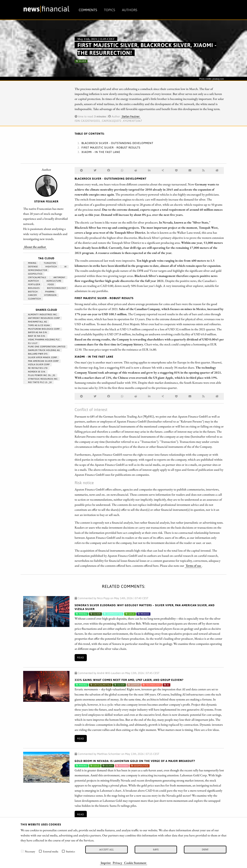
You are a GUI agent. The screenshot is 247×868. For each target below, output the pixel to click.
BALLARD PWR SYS (36, 354)
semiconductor (36, 270)
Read (81, 658)
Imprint (106, 863)
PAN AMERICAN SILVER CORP (42, 361)
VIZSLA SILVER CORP (37, 364)
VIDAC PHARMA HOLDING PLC (42, 340)
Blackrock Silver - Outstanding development (117, 143)
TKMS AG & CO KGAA (37, 325)
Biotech (31, 292)
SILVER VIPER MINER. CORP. (41, 357)
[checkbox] (22, 851)
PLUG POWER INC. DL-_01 (40, 375)
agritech (32, 281)
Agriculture (52, 281)
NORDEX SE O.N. (35, 372)
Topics (110, 10)
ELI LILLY (31, 343)
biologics (32, 288)
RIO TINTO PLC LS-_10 (38, 382)
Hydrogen (49, 295)
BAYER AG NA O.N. (36, 332)
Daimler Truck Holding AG (43, 350)
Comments (88, 10)
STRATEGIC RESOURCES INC (41, 379)
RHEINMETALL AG (36, 322)
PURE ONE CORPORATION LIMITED (45, 347)
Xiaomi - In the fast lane (101, 152)
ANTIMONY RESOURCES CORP (43, 318)
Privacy (117, 863)
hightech (50, 267)
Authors (130, 10)
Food (49, 284)
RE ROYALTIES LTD (36, 368)
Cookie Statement (135, 863)
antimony (58, 277)
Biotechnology (55, 288)
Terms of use (193, 566)
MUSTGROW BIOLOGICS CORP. (43, 329)
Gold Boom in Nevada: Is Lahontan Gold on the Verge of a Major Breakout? (135, 761)
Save (156, 849)
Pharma (48, 292)
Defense (32, 267)
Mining (31, 263)
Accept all (106, 849)
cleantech (33, 299)
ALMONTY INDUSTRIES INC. (41, 315)
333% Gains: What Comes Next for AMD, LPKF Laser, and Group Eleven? (129, 680)
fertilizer (33, 284)
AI (64, 267)
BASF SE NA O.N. (35, 336)
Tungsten (48, 263)
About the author (35, 247)
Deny (205, 849)
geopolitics (34, 274)
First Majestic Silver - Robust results (111, 147)
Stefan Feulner (131, 116)
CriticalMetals (36, 277)
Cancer (31, 295)
